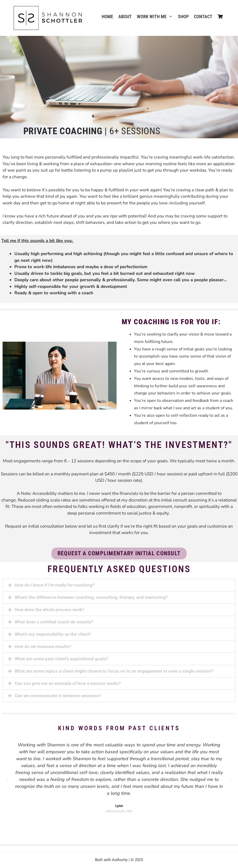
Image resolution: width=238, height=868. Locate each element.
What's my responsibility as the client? (53, 634)
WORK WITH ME (156, 17)
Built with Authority (111, 860)
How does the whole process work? (49, 610)
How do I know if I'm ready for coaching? (55, 585)
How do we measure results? (43, 646)
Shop (183, 17)
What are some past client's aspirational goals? (61, 659)
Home (107, 17)
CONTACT (203, 17)
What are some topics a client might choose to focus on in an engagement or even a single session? (114, 671)
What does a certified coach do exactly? (54, 622)
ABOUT (125, 17)
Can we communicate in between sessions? (58, 696)
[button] (119, 585)
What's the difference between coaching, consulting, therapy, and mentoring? (91, 597)
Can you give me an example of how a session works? (68, 683)
